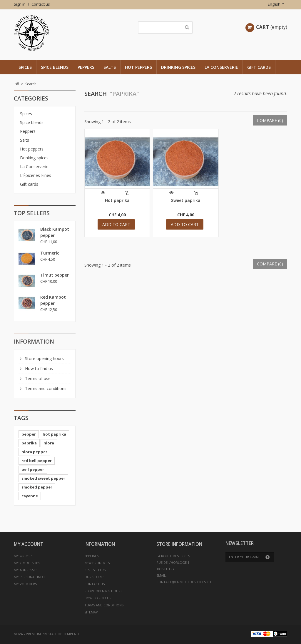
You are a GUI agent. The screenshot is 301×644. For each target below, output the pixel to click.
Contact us (41, 4)
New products (97, 563)
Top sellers (32, 213)
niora (49, 443)
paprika (29, 443)
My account (29, 544)
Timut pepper (55, 275)
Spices (25, 67)
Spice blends (55, 67)
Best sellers (95, 570)
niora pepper (34, 452)
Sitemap (91, 612)
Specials (91, 556)
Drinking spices (178, 67)
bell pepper (33, 469)
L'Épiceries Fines (36, 175)
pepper (29, 434)
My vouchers (25, 584)
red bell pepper (37, 461)
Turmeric (50, 253)
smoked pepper (37, 487)
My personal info (29, 577)
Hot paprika (117, 200)
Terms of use (37, 378)
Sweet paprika (186, 200)
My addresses (26, 570)
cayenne (30, 496)
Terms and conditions (45, 388)
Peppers (86, 67)
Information (34, 342)
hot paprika (54, 434)
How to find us (38, 368)
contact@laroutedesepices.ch (184, 582)
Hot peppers (138, 67)
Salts (110, 67)
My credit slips (27, 563)
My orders (23, 556)
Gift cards (259, 67)
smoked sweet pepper (43, 478)
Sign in (20, 4)
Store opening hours (44, 358)
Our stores (94, 577)
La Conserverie (221, 67)
